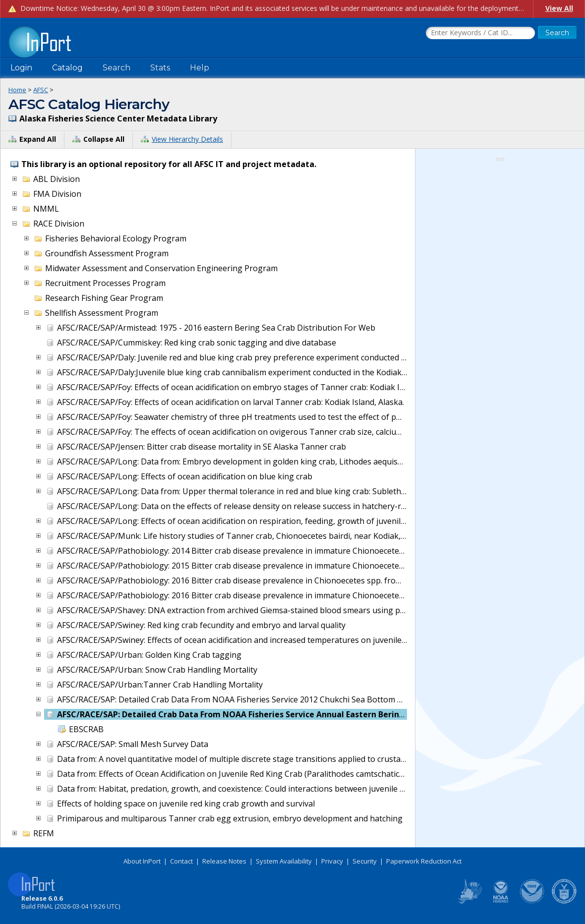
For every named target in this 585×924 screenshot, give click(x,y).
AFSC (41, 90)
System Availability (284, 861)
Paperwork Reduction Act (424, 861)
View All (559, 8)
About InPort (142, 861)
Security (365, 861)
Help (200, 68)
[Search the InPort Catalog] (480, 33)
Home (17, 90)
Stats (160, 68)
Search (117, 68)
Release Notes (224, 861)
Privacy (332, 861)
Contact (181, 861)
